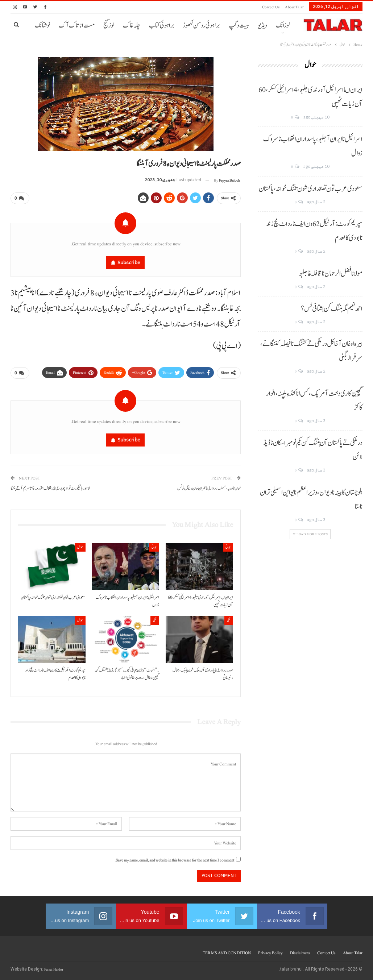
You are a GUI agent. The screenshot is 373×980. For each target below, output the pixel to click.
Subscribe (129, 262)
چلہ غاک (132, 26)
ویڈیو (262, 26)
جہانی (228, 547)
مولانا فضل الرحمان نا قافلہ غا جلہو (331, 274)
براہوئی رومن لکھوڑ (201, 26)
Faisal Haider (54, 969)
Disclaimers (300, 953)
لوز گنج (109, 26)
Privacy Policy (270, 953)
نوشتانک (42, 26)
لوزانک (283, 26)
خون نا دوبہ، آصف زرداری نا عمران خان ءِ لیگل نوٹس (209, 488)
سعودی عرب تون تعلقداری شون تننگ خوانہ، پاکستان (311, 189)
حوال (80, 547)
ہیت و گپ (239, 26)
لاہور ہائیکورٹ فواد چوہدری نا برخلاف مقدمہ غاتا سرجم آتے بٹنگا (50, 488)
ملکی (229, 620)
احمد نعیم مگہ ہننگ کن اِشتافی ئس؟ (332, 309)
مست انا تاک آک (77, 26)
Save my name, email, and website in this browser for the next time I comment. (174, 860)
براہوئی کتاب (161, 26)
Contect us (271, 7)
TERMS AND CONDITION (227, 953)
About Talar (294, 7)
